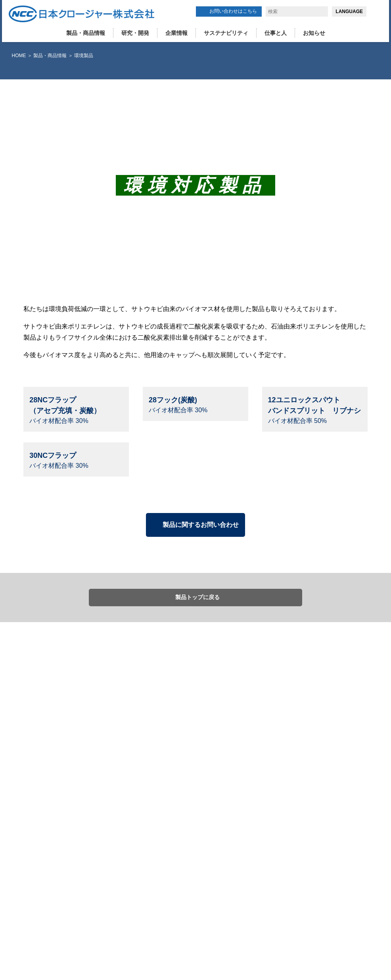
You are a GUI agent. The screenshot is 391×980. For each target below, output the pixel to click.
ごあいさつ (239, 859)
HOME (19, 56)
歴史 (232, 882)
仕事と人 (276, 33)
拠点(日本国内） (245, 874)
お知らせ (314, 33)
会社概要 (237, 867)
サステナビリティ (226, 33)
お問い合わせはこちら (233, 11)
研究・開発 (135, 33)
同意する (308, 942)
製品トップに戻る (197, 754)
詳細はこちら (178, 967)
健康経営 (237, 897)
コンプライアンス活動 (251, 890)
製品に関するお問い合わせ (201, 681)
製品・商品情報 (86, 33)
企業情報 (176, 33)
